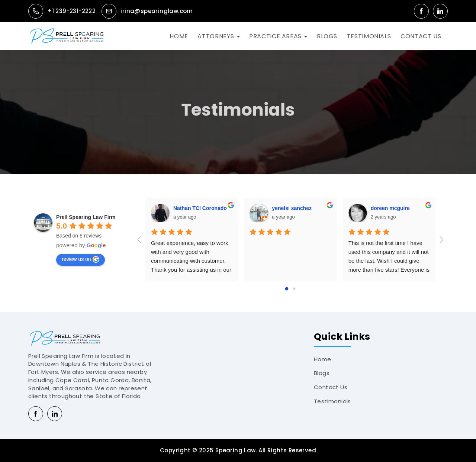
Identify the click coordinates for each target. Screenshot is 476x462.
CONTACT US (421, 36)
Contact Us (331, 387)
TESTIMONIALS (369, 36)
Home (323, 359)
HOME (179, 36)
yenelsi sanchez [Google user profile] (292, 208)
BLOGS (327, 36)
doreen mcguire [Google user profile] (390, 208)
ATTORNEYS (216, 36)
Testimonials (332, 401)
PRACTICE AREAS (275, 36)
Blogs (322, 373)
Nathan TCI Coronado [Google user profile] (200, 208)
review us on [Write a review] (81, 259)
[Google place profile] (86, 217)
